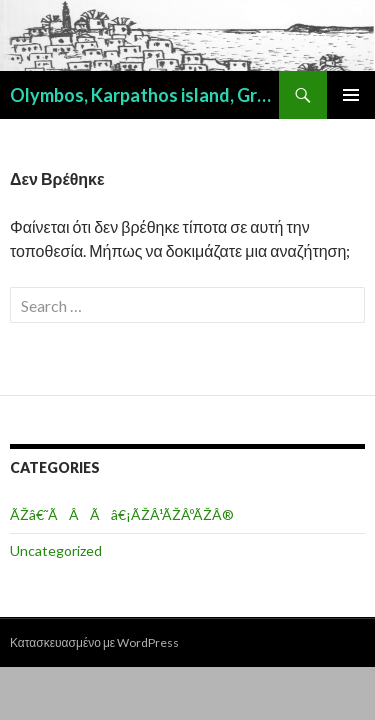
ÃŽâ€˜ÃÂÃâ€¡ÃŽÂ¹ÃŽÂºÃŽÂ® (122, 514)
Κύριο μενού (351, 95)
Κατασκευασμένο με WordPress (94, 642)
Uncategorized (56, 550)
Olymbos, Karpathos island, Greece (144, 95)
